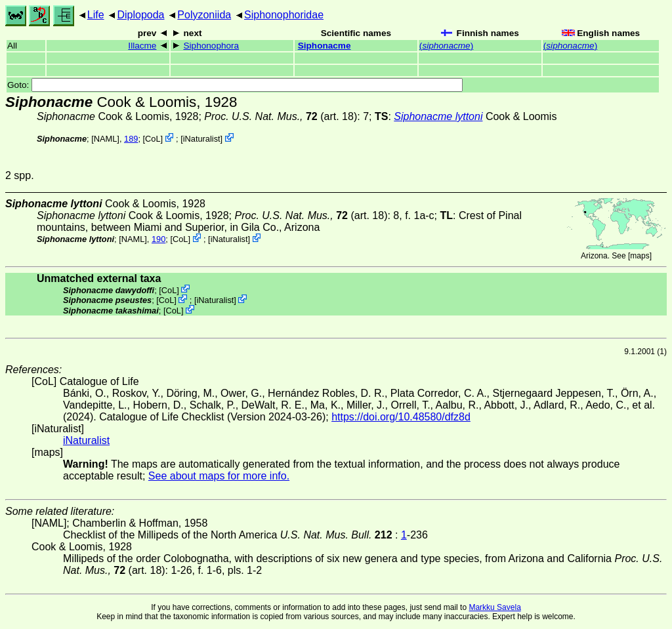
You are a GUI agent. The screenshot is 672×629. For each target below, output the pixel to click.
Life (96, 15)
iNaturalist (202, 139)
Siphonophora (212, 46)
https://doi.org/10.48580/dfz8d (401, 417)
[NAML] (105, 139)
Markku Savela (494, 607)
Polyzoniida (204, 15)
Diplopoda (140, 15)
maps (640, 256)
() (446, 46)
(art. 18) (281, 116)
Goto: (235, 85)
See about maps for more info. (219, 476)
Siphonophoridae (284, 15)
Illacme (142, 46)
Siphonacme (325, 46)
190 (158, 239)
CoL (153, 139)
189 (131, 139)
